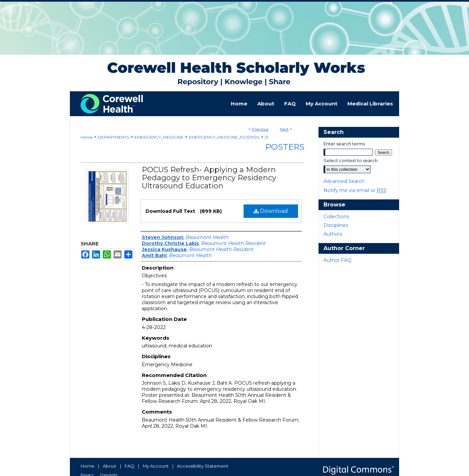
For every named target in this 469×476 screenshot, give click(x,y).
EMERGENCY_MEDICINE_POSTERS (224, 137)
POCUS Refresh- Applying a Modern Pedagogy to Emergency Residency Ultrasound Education (209, 178)
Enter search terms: (345, 144)
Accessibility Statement (203, 466)
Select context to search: (351, 160)
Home (87, 137)
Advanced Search (344, 181)
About (110, 466)
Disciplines (336, 225)
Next (284, 129)
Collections (336, 217)
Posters (285, 147)
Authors (333, 234)
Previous (260, 129)
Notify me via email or (355, 190)
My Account (156, 466)
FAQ (130, 466)
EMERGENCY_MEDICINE (159, 137)
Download (271, 211)
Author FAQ (337, 260)
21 (267, 137)
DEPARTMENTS (113, 137)
